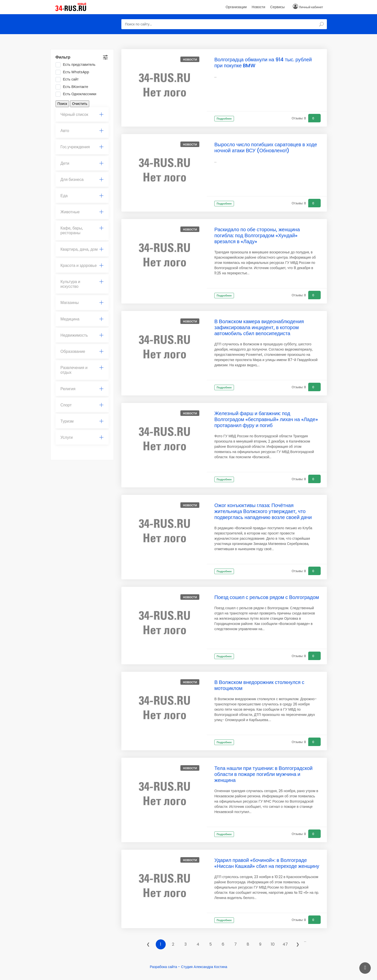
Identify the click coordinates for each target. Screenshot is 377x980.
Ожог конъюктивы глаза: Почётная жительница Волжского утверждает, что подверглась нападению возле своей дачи (263, 511)
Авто (82, 131)
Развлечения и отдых (82, 370)
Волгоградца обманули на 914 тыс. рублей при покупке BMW (263, 63)
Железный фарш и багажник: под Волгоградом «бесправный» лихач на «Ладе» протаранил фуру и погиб (266, 419)
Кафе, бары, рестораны (82, 230)
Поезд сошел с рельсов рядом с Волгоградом (267, 597)
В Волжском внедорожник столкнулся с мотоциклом (259, 685)
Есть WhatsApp (74, 72)
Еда (82, 196)
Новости (258, 7)
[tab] (82, 115)
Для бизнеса (82, 180)
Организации (236, 7)
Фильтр (63, 57)
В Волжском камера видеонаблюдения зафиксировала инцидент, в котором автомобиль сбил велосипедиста (259, 327)
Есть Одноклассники (78, 94)
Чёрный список (82, 114)
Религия (82, 389)
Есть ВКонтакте (74, 87)
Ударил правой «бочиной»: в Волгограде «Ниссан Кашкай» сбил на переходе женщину (267, 863)
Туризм (82, 421)
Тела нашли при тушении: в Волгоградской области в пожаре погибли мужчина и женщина (263, 774)
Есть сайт (69, 79)
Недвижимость (82, 335)
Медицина (82, 319)
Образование (82, 351)
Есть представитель (77, 65)
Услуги (82, 437)
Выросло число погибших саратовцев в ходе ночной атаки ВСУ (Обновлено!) (266, 148)
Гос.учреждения (82, 147)
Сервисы (277, 7)
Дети (82, 163)
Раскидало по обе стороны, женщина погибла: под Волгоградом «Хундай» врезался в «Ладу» (257, 235)
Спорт (82, 405)
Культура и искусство (82, 284)
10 (273, 944)
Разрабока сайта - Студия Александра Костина (188, 967)
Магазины (82, 303)
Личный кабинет (311, 7)
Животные (82, 212)
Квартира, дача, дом (82, 249)
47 (285, 944)
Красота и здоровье (82, 265)
